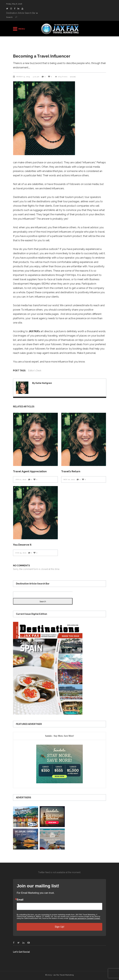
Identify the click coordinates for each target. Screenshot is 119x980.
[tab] (59, 736)
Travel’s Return (71, 471)
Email (20, 900)
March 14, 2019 (23, 77)
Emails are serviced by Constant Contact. (85, 918)
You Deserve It (22, 545)
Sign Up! (59, 927)
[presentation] (59, 736)
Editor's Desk (35, 371)
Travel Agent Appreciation (30, 471)
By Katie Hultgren (42, 383)
